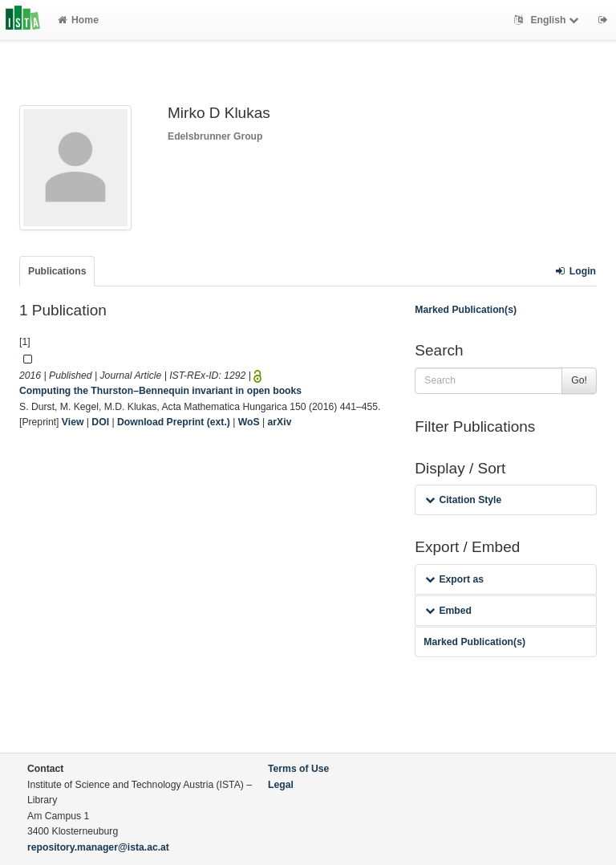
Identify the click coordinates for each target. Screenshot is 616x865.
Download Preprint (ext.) (174, 422)
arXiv (280, 422)
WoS (249, 422)
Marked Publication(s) (466, 310)
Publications (57, 271)
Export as (454, 579)
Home (78, 20)
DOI (100, 422)
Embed (448, 611)
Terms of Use (298, 769)
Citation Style (463, 500)
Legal (281, 785)
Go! (579, 380)
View (73, 422)
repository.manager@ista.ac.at (98, 847)
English (548, 20)
